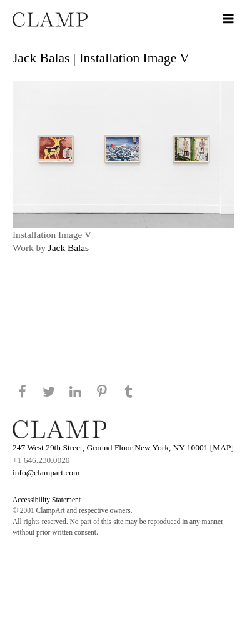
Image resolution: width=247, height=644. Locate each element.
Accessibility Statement (47, 500)
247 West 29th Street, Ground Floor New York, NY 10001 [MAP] (123, 448)
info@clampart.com (46, 473)
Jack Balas (68, 248)
